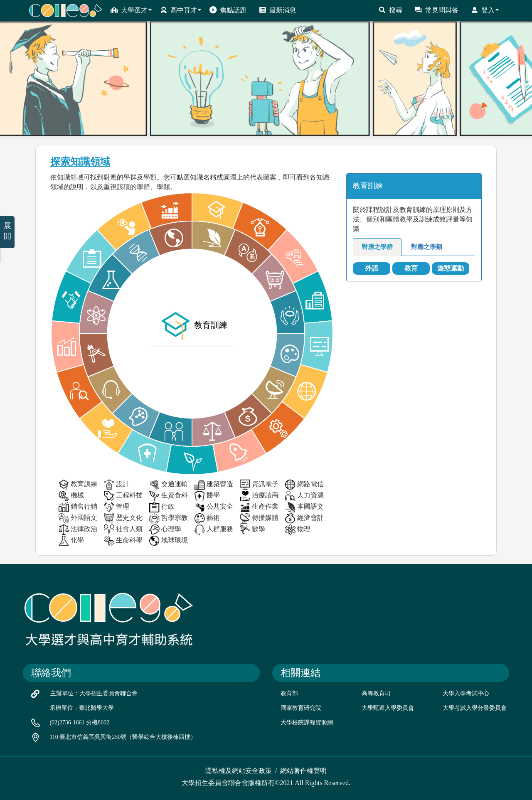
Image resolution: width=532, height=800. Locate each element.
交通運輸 (169, 485)
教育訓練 (78, 485)
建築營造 (214, 485)
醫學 (207, 496)
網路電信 (304, 485)
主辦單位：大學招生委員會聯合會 (94, 693)
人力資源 (304, 496)
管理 (117, 507)
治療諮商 (259, 496)
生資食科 (169, 496)
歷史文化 (123, 518)
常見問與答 (437, 10)
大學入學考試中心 (466, 693)
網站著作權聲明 (303, 771)
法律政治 (78, 530)
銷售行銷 (78, 507)
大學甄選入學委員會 (388, 708)
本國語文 (304, 507)
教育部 (289, 693)
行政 (162, 507)
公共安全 (214, 507)
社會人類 (123, 530)
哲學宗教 (169, 518)
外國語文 (78, 518)
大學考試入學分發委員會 (475, 708)
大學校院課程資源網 (307, 722)
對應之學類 (427, 247)
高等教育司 (376, 693)
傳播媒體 (259, 518)
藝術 (207, 518)
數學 (252, 530)
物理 (298, 530)
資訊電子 (259, 485)
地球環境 (169, 541)
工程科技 (123, 496)
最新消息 (277, 10)
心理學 (165, 530)
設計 (117, 485)
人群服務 (214, 530)
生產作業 (259, 507)
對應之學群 (377, 247)
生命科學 (123, 541)
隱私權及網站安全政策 (239, 771)
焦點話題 (228, 10)
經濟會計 (304, 518)
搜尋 (390, 10)
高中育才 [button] (181, 10)
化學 (71, 541)
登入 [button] (485, 10)
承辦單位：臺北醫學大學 (82, 708)
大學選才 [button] (131, 10)
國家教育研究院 (301, 708)
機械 (71, 496)
